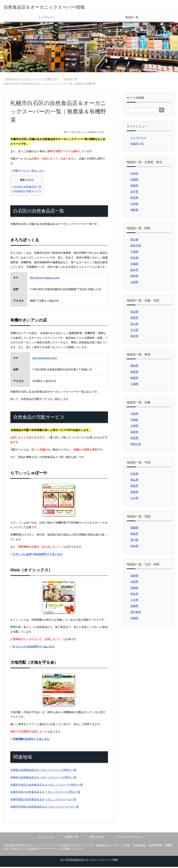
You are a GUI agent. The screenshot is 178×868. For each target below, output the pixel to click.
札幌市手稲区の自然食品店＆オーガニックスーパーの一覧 (45, 808)
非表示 (30, 181)
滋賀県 (134, 433)
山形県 (134, 205)
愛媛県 (134, 529)
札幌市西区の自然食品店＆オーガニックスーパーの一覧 (43, 800)
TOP (31, 80)
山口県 (134, 499)
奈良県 (134, 439)
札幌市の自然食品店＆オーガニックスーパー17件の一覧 (43, 778)
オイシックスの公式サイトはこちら (34, 648)
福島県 (134, 211)
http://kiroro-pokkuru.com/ (45, 279)
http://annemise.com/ (45, 359)
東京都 (134, 241)
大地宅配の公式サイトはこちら (31, 740)
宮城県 (134, 181)
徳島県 (134, 535)
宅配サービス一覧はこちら (29, 172)
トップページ (46, 18)
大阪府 (134, 415)
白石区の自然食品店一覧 (27, 188)
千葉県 (134, 253)
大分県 (134, 601)
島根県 (134, 493)
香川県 (134, 541)
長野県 (134, 319)
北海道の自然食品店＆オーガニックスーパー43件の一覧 (43, 771)
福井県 (134, 337)
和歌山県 (136, 445)
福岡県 (134, 577)
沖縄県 (134, 619)
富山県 (134, 325)
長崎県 (134, 589)
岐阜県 (134, 373)
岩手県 (134, 193)
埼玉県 (134, 259)
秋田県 (134, 199)
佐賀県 (134, 583)
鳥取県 (134, 487)
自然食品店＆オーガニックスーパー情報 (57, 7)
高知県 (134, 547)
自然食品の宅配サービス (27, 192)
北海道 (134, 175)
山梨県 (134, 283)
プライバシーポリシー (129, 838)
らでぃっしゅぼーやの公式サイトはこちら (38, 555)
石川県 (134, 331)
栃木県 (134, 271)
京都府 (134, 421)
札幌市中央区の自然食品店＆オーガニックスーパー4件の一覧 (47, 786)
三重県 (134, 385)
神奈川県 (136, 247)
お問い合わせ (97, 838)
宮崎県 (134, 607)
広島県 (134, 475)
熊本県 (134, 595)
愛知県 (134, 367)
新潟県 (134, 313)
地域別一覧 (132, 18)
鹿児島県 (136, 613)
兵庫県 (134, 427)
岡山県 (134, 481)
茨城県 (134, 265)
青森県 (134, 187)
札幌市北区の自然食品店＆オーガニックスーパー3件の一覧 (45, 793)
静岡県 (134, 379)
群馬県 (134, 277)
